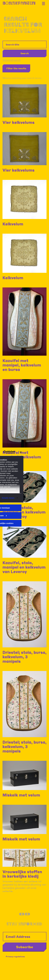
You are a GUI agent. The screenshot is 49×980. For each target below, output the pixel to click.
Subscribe (25, 947)
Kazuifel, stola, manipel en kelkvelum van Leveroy (24, 512)
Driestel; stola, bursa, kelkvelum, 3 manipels (24, 657)
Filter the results (16, 68)
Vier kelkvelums (18, 122)
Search (25, 53)
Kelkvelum (13, 224)
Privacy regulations (15, 957)
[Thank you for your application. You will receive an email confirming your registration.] (44, 2)
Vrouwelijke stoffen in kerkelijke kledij (22, 874)
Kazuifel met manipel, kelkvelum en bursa (22, 365)
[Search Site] (25, 45)
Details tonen (8, 498)
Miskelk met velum (21, 795)
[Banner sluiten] (21, 452)
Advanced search (12, 60)
